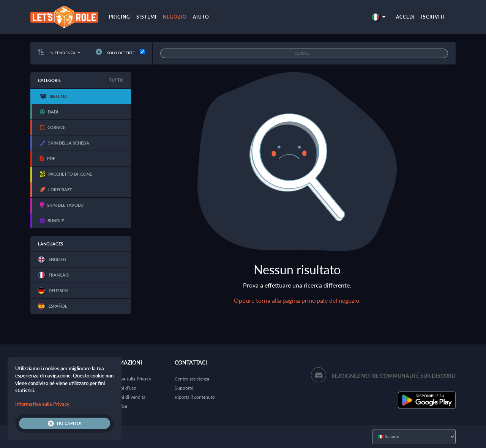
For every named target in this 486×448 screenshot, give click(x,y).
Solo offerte (115, 53)
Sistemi (147, 17)
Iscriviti (433, 17)
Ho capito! (65, 423)
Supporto (184, 388)
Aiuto (201, 17)
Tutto (116, 80)
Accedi (406, 17)
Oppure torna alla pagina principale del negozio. (297, 300)
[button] (379, 17)
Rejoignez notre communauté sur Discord (394, 376)
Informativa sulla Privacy (127, 379)
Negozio (175, 17)
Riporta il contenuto (195, 397)
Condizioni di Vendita (124, 397)
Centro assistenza (192, 379)
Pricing (120, 17)
